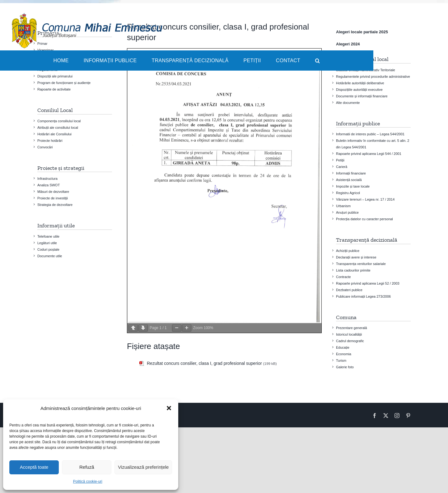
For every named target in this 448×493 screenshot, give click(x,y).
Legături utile (47, 243)
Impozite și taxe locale (353, 186)
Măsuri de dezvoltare (53, 192)
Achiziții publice (348, 251)
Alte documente (348, 103)
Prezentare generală (352, 328)
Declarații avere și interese (356, 257)
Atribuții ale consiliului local (58, 128)
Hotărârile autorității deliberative (360, 83)
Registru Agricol (348, 193)
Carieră (342, 167)
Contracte (343, 277)
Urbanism (343, 206)
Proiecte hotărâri (50, 141)
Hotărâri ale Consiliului (54, 134)
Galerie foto (345, 367)
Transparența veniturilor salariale (361, 264)
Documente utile (50, 256)
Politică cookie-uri (88, 481)
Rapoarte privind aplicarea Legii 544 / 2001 (369, 154)
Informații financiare (351, 173)
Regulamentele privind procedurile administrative (373, 77)
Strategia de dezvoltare (55, 205)
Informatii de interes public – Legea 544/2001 (370, 134)
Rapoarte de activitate (54, 89)
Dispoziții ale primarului (55, 76)
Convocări (45, 147)
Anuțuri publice (347, 212)
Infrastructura (47, 179)
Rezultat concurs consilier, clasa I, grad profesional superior (204, 363)
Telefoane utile (48, 236)
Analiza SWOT (49, 185)
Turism (341, 360)
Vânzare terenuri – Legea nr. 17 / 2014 (365, 199)
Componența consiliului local (59, 121)
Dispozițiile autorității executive (359, 90)
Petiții (340, 160)
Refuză (87, 467)
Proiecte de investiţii (53, 198)
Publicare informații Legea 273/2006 (363, 296)
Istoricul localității (349, 334)
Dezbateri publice (349, 290)
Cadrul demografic (350, 341)
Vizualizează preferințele (143, 467)
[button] (169, 408)
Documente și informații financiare (362, 96)
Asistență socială (349, 180)
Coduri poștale (48, 249)
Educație (343, 347)
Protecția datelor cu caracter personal (364, 219)
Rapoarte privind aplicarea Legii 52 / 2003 (368, 283)
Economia (344, 354)
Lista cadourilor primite (353, 270)
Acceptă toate (34, 467)
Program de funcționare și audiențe (64, 83)
